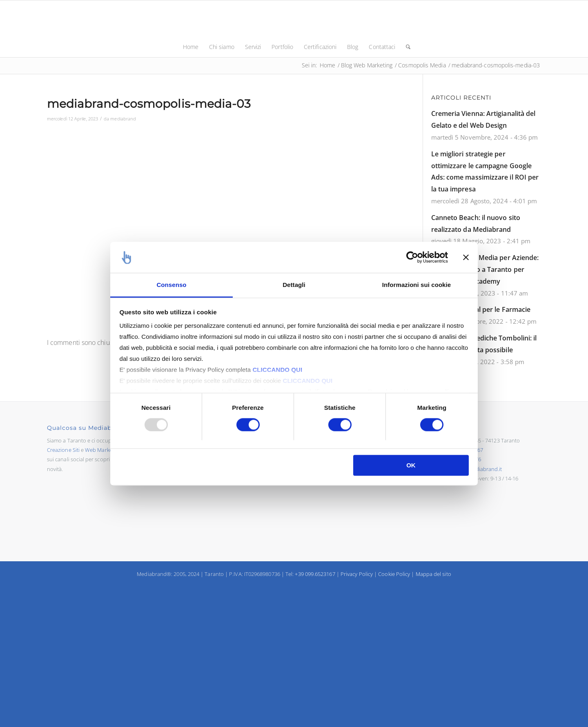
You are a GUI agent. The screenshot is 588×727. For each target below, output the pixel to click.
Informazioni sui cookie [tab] (416, 285)
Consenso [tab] (171, 285)
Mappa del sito (433, 574)
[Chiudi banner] (466, 257)
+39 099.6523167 (315, 574)
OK (411, 466)
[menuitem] (191, 47)
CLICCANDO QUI (277, 370)
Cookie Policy (394, 574)
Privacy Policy (357, 574)
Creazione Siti (63, 450)
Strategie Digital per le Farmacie (481, 309)
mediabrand (123, 119)
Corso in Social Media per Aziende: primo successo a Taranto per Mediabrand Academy (485, 269)
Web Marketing (103, 450)
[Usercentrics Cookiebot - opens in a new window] (412, 257)
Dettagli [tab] (294, 285)
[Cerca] (405, 47)
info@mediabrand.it (478, 469)
